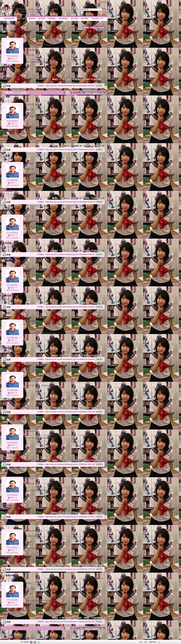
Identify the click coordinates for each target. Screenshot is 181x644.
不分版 (13, 24)
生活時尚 (14, 15)
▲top (106, 634)
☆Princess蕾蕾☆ (45, 9)
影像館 (52, 19)
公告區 (75, 19)
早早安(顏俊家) (22, 9)
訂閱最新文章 (46, 11)
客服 (61, 638)
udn (3, 15)
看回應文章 (75, 27)
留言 (8, 61)
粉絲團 (26, 642)
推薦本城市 (25, 11)
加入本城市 (16, 11)
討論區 (22, 19)
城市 (8, 15)
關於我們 (17, 638)
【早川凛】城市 (32, 15)
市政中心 (97, 19)
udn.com (104, 638)
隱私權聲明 (53, 638)
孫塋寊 (56, 9)
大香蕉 (8, 74)
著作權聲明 (43, 638)
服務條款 (34, 638)
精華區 (32, 19)
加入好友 (15, 61)
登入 (141, 642)
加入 (146, 642)
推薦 (102, 34)
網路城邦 (104, 2)
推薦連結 (63, 19)
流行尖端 (22, 15)
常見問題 (25, 638)
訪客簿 (85, 19)
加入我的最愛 (35, 11)
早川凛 (16, 6)
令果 (7, 70)
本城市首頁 (10, 19)
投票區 (42, 19)
